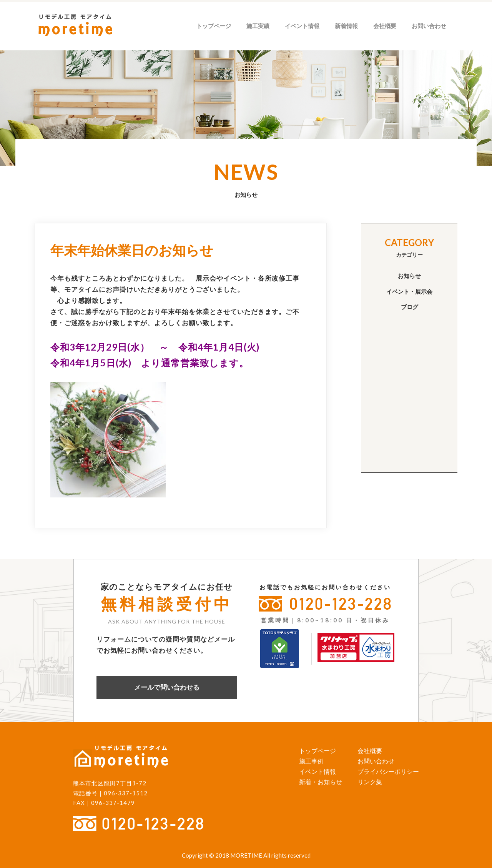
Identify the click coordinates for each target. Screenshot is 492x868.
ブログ (410, 307)
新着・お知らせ (321, 782)
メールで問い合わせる (167, 687)
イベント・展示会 (409, 291)
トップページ (214, 26)
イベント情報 (302, 26)
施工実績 (258, 26)
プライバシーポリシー (388, 771)
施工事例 (311, 761)
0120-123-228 (341, 604)
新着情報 (346, 26)
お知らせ (409, 276)
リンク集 (370, 782)
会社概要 (385, 26)
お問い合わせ (429, 26)
